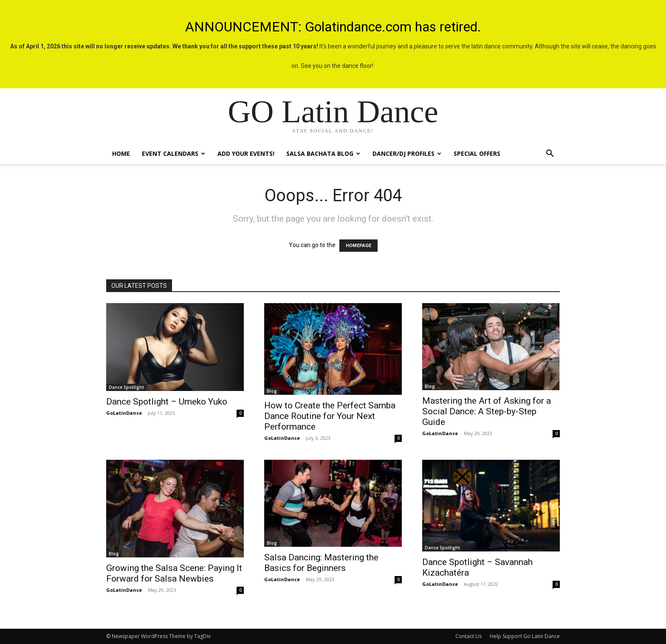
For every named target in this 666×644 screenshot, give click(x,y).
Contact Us (468, 636)
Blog (272, 391)
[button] (550, 154)
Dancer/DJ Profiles (407, 153)
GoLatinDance (124, 413)
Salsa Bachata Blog (323, 153)
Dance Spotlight (126, 387)
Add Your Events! (246, 153)
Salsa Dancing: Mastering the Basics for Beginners (321, 563)
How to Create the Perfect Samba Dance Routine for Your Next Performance (330, 416)
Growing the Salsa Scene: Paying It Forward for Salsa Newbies (174, 573)
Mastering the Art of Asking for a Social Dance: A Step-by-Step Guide (487, 411)
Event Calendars (174, 153)
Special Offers (477, 153)
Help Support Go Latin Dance (525, 636)
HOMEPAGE (358, 246)
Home (121, 153)
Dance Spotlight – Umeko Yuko (167, 402)
